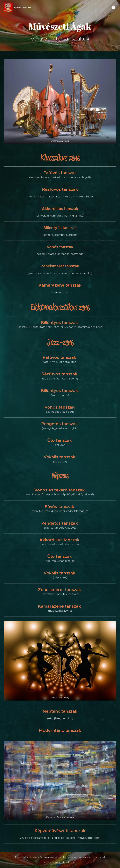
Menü (113, 7)
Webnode (60, 862)
